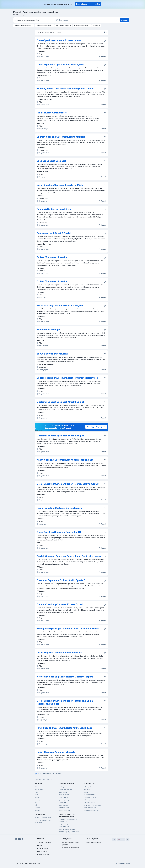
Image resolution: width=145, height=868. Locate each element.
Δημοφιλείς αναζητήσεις (44, 779)
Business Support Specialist (51, 161)
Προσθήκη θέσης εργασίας (71, 848)
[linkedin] (128, 839)
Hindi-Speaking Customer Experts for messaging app (65, 728)
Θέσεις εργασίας (43, 848)
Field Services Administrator (52, 113)
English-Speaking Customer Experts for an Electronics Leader (69, 556)
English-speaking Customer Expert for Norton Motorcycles (67, 378)
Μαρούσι (37, 810)
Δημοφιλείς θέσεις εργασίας (43, 818)
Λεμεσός (37, 800)
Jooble (128, 864)
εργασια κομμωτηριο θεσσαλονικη (69, 832)
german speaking (64, 800)
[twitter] (123, 839)
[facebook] (114, 839)
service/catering (64, 795)
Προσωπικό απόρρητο (33, 863)
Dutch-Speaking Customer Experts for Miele (60, 185)
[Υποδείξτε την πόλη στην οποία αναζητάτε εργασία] (75, 20)
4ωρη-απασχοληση (90, 802)
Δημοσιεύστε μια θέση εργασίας (88, 4)
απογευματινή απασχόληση (92, 805)
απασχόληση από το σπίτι (92, 810)
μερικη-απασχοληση (90, 808)
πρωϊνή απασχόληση (90, 797)
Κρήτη (36, 802)
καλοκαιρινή (87, 789)
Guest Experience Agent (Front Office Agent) (60, 64)
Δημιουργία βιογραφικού (96, 427)
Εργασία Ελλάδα (43, 854)
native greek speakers (66, 789)
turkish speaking (64, 808)
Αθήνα (37, 787)
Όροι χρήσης (19, 863)
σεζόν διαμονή (88, 800)
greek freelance (64, 797)
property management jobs (67, 829)
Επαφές (40, 845)
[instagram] (119, 839)
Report (102, 56)
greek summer (63, 792)
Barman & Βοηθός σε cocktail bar (54, 209)
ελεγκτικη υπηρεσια (65, 824)
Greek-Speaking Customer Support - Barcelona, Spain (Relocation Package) (65, 702)
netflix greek (63, 787)
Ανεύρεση (124, 20)
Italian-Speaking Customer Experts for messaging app (65, 460)
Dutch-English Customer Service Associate (59, 653)
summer (86, 792)
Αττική (37, 792)
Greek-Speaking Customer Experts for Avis (59, 40)
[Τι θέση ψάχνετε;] (34, 20)
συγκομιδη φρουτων (90, 795)
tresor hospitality (64, 827)
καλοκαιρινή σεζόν (89, 787)
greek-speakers (64, 805)
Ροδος (36, 805)
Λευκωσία (37, 797)
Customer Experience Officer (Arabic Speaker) (61, 580)
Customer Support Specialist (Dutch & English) (61, 436)
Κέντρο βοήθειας (43, 851)
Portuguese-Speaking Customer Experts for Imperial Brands (68, 628)
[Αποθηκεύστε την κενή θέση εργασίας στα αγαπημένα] (105, 41)
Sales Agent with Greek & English (54, 233)
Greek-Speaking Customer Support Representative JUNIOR (68, 484)
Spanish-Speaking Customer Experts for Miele (61, 137)
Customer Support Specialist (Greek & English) (61, 402)
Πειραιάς (37, 808)
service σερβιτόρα (64, 810)
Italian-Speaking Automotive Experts (56, 752)
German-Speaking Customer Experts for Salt (60, 604)
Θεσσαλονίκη (39, 789)
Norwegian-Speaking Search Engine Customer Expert (65, 677)
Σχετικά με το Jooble (44, 842)
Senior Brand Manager (48, 330)
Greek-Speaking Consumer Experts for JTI (59, 532)
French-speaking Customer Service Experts (60, 508)
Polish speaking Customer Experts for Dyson (60, 306)
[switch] (105, 32)
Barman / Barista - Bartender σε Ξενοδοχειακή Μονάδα (66, 89)
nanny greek (63, 802)
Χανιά (36, 795)
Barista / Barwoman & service (52, 257)
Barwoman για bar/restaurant (52, 354)
